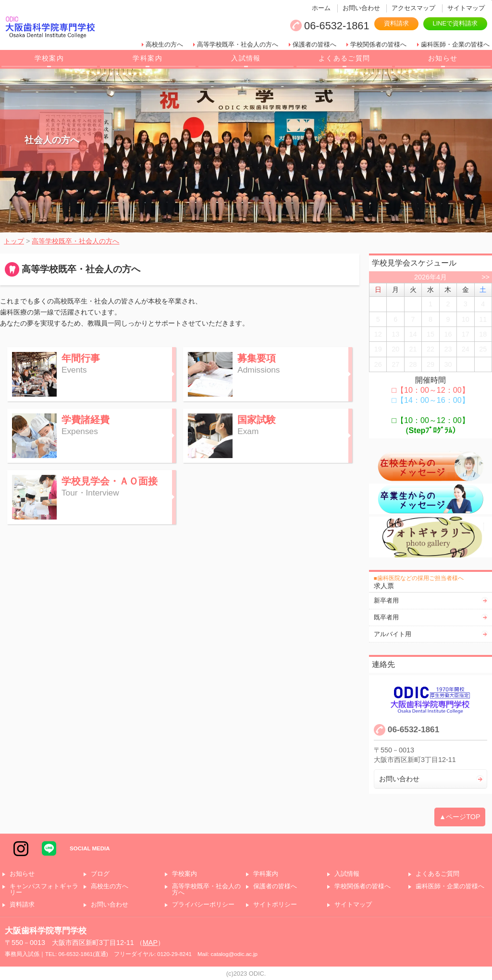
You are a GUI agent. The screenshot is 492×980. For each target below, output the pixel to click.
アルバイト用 (393, 634)
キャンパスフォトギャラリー (44, 890)
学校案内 (49, 58)
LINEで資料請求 (455, 23)
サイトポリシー (275, 905)
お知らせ (443, 58)
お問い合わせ (361, 8)
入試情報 (246, 58)
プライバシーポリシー (203, 905)
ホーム (321, 8)
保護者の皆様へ (314, 44)
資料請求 (396, 23)
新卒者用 (386, 600)
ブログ (100, 874)
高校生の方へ (164, 44)
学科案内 (148, 58)
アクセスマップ (413, 8)
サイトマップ (466, 8)
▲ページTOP (460, 817)
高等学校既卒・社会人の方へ (238, 44)
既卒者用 (386, 617)
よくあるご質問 (344, 58)
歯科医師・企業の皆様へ (455, 44)
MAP (150, 943)
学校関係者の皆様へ (378, 44)
